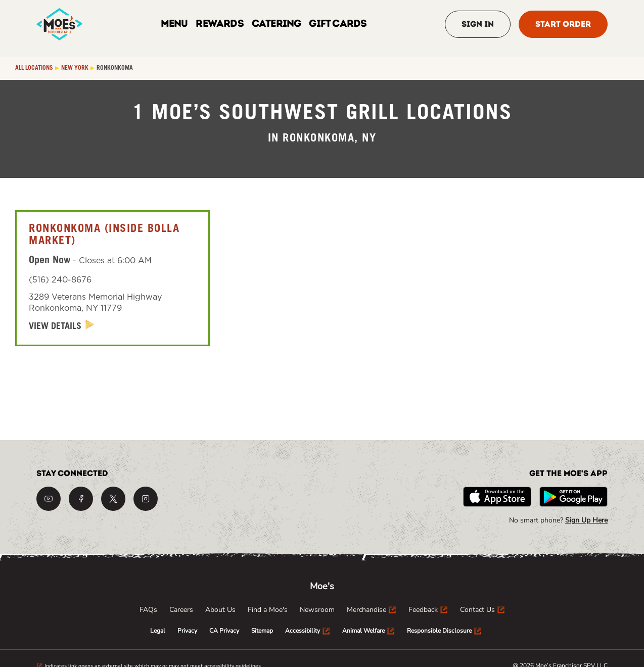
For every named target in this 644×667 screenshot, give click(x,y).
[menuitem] (148, 610)
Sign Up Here (586, 520)
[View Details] (62, 326)
